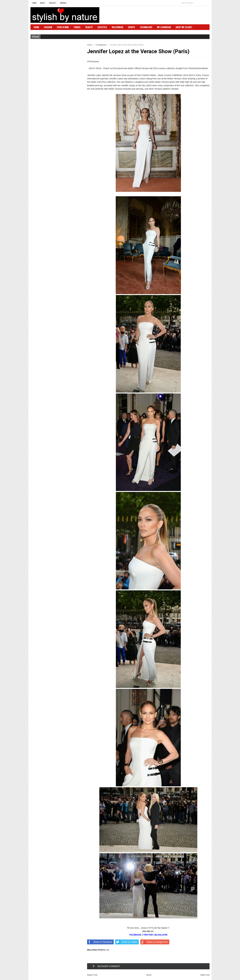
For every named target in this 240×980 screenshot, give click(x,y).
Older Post (205, 975)
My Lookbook (164, 27)
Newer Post (92, 975)
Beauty (89, 27)
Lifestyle (102, 27)
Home (34, 3)
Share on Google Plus (154, 942)
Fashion (48, 27)
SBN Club (38, 32)
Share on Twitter (126, 942)
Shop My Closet (184, 27)
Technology (146, 27)
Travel (77, 27)
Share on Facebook (100, 942)
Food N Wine (63, 27)
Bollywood (117, 27)
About (43, 3)
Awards (63, 3)
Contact (53, 3)
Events (131, 27)
